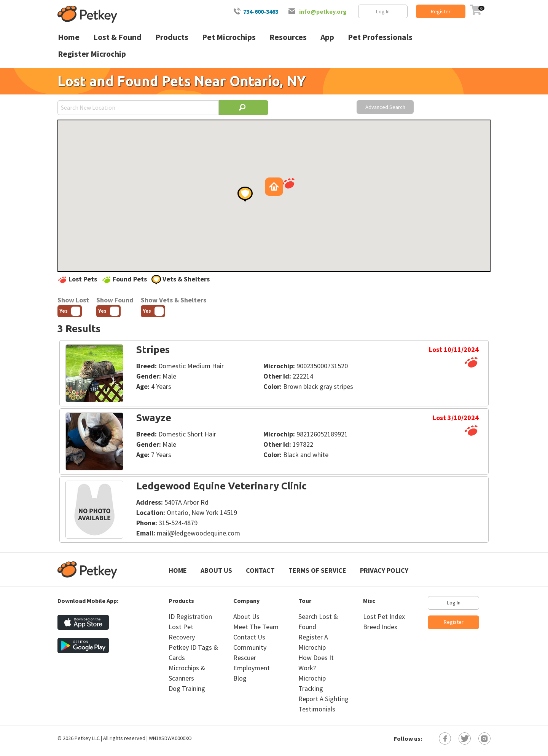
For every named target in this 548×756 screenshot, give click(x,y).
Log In (383, 11)
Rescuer (245, 658)
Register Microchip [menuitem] (92, 54)
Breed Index (380, 627)
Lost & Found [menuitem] (117, 37)
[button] (288, 183)
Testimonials (317, 709)
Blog (240, 678)
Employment (252, 668)
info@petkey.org (323, 11)
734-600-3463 (261, 11)
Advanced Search (385, 107)
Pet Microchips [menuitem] (229, 37)
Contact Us (249, 637)
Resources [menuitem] (288, 37)
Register (441, 11)
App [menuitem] (327, 37)
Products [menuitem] (172, 37)
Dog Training (187, 688)
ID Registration (190, 616)
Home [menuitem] (69, 37)
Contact (260, 570)
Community (250, 647)
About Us (216, 570)
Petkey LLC (87, 738)
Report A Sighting (323, 699)
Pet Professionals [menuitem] (380, 37)
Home (178, 570)
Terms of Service (317, 570)
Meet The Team (256, 627)
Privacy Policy (384, 570)
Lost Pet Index (384, 616)
